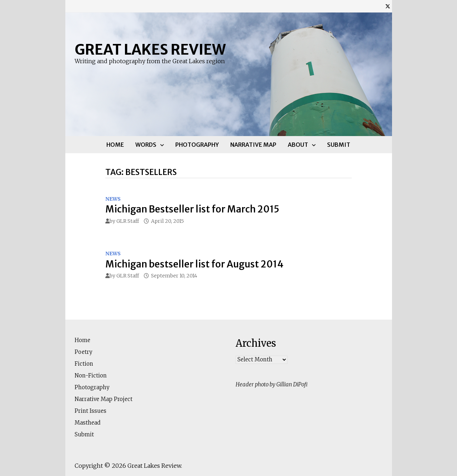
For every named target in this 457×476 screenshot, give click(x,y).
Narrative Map (253, 145)
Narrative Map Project (104, 399)
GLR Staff (128, 221)
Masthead (87, 423)
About (298, 145)
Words (146, 145)
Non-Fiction (91, 375)
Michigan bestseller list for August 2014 (194, 264)
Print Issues (91, 411)
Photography (197, 145)
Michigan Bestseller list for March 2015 (192, 209)
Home (115, 145)
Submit (339, 145)
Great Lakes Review (150, 50)
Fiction (84, 364)
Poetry (84, 352)
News (113, 199)
